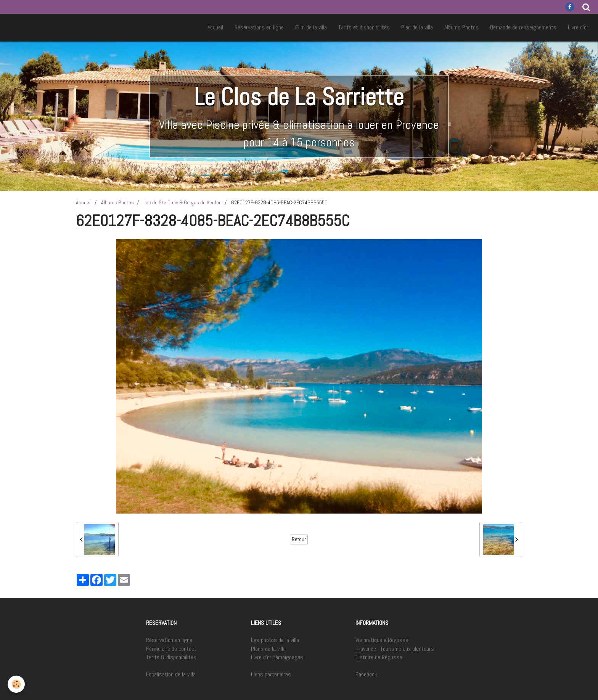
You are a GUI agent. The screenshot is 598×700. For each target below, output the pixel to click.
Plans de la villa (268, 649)
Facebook (366, 674)
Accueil (215, 27)
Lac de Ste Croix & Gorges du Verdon (182, 202)
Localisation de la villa (171, 674)
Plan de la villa (417, 27)
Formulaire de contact (171, 649)
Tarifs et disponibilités (364, 27)
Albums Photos (461, 27)
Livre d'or (578, 27)
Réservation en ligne (169, 640)
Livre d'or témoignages (277, 657)
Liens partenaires (271, 674)
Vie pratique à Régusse (382, 640)
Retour (299, 539)
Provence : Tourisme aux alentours (395, 649)
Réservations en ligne (259, 27)
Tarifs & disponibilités (171, 657)
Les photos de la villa (275, 640)
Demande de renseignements (523, 27)
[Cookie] (16, 684)
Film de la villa (311, 27)
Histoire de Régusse (379, 657)
